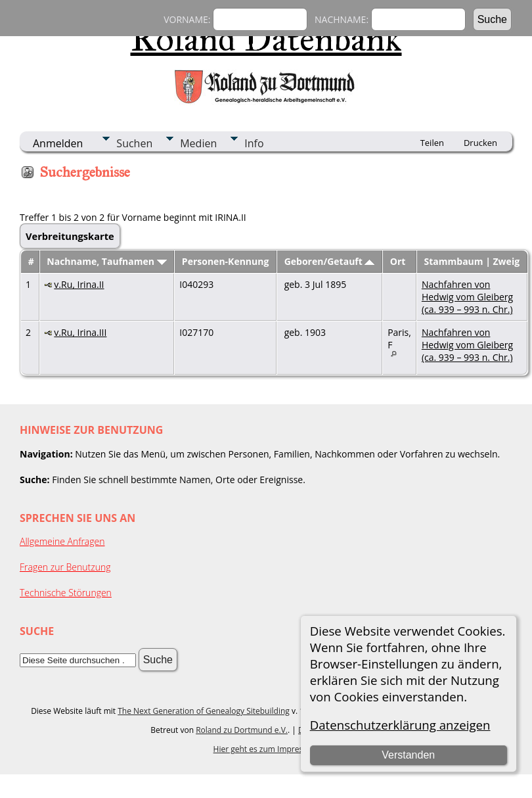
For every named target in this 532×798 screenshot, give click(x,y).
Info (254, 143)
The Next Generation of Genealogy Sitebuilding (204, 711)
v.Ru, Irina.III (80, 332)
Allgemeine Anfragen (62, 541)
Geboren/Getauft (330, 261)
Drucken (480, 143)
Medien (198, 143)
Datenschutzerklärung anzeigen (400, 725)
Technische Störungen (66, 593)
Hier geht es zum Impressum (266, 749)
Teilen (432, 143)
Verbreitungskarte (70, 236)
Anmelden (58, 143)
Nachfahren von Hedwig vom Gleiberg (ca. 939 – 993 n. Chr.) (467, 297)
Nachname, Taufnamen (106, 261)
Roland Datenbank (266, 39)
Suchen (134, 143)
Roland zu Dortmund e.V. (242, 730)
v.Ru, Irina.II (79, 284)
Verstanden (408, 755)
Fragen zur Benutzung (65, 567)
